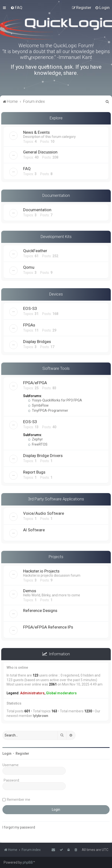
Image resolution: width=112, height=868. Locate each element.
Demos (30, 591)
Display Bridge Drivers (43, 456)
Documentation (56, 195)
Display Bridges (37, 342)
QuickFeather (35, 251)
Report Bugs (34, 472)
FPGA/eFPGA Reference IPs (48, 627)
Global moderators (61, 693)
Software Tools (56, 368)
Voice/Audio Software (44, 513)
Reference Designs (40, 610)
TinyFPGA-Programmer (48, 410)
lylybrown (41, 716)
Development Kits (56, 237)
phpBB (28, 862)
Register (22, 754)
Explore (56, 118)
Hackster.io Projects (41, 571)
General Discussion (40, 152)
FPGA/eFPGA (35, 383)
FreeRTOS (38, 444)
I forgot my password (19, 827)
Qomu (29, 267)
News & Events (36, 132)
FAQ (27, 169)
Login (7, 754)
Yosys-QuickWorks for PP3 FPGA (55, 400)
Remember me (19, 800)
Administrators (32, 693)
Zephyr (35, 439)
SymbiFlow (38, 405)
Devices (56, 294)
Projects (56, 557)
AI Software (34, 530)
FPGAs (29, 325)
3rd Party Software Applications (56, 499)
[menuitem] (16, 8)
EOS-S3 (30, 308)
